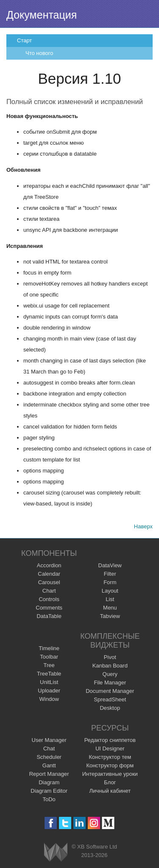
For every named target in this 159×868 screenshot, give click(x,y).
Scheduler (49, 757)
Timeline (49, 648)
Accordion (49, 565)
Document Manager (110, 691)
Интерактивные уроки (110, 774)
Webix (56, 852)
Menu (110, 608)
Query (110, 674)
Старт (24, 40)
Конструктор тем (110, 757)
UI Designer (110, 749)
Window (49, 699)
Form (110, 582)
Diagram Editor (49, 791)
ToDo (49, 799)
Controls (49, 599)
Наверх (143, 526)
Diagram (49, 782)
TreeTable (49, 674)
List (110, 599)
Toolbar (49, 657)
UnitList (49, 682)
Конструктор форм (110, 765)
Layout (110, 591)
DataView (110, 565)
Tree (49, 665)
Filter (110, 574)
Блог (110, 782)
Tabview (110, 616)
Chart (49, 591)
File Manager (110, 683)
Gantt (49, 765)
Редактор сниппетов (110, 740)
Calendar (49, 574)
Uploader (49, 691)
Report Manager (49, 774)
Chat (49, 749)
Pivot (110, 657)
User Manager (49, 740)
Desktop (110, 708)
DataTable (49, 616)
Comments (49, 608)
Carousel (49, 582)
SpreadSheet (110, 699)
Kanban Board (110, 666)
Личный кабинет (110, 791)
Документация (42, 15)
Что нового (39, 53)
